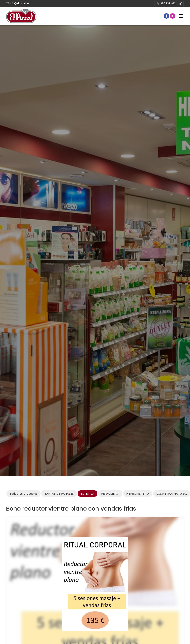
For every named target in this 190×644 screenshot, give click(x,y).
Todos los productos (24, 493)
